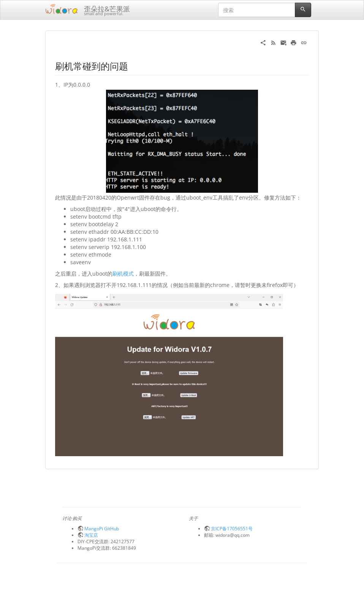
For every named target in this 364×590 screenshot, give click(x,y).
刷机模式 (123, 274)
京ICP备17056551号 (232, 528)
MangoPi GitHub (102, 528)
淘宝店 (91, 535)
